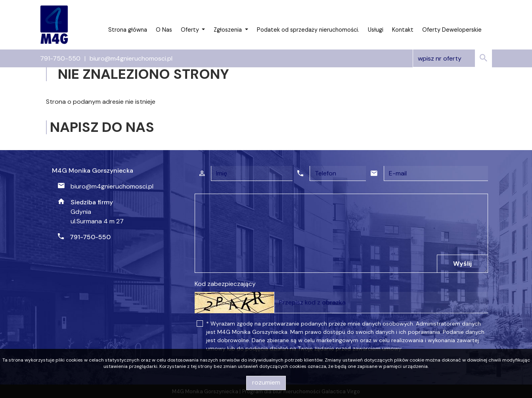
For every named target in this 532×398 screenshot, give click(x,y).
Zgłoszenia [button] (229, 30)
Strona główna (128, 30)
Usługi (376, 30)
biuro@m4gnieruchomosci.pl (131, 58)
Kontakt (403, 30)
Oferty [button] (191, 30)
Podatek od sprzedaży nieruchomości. (308, 30)
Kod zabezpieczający (225, 284)
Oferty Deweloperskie (452, 30)
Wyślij (462, 264)
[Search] (452, 58)
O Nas (164, 30)
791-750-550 (60, 58)
